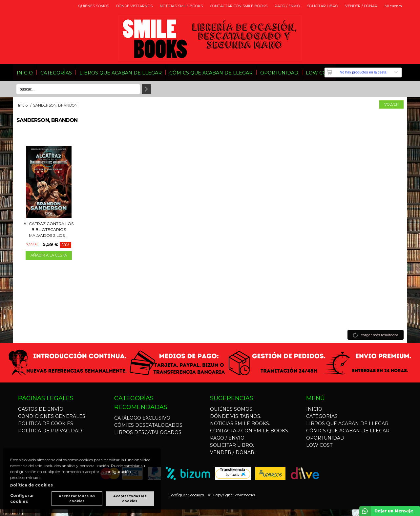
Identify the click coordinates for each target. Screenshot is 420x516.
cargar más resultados (380, 335)
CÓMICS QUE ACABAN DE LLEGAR (211, 73)
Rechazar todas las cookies (77, 499)
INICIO (25, 73)
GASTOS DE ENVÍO (41, 409)
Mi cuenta (393, 6)
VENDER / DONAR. (362, 6)
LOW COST (319, 73)
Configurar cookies (187, 495)
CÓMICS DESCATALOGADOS (148, 425)
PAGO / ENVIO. (288, 6)
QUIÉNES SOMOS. (94, 6)
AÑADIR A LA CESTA (49, 255)
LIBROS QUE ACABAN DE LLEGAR (121, 73)
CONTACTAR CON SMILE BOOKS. (239, 6)
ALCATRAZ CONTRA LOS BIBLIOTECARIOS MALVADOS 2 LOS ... (49, 229)
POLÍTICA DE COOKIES (46, 423)
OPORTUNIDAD (279, 73)
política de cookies (31, 485)
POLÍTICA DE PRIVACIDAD (50, 431)
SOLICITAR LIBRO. (323, 6)
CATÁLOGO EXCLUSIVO (142, 418)
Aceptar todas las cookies (130, 499)
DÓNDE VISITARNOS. (135, 6)
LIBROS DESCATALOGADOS (148, 432)
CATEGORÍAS (56, 73)
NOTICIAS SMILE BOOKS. (182, 6)
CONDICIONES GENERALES (52, 416)
